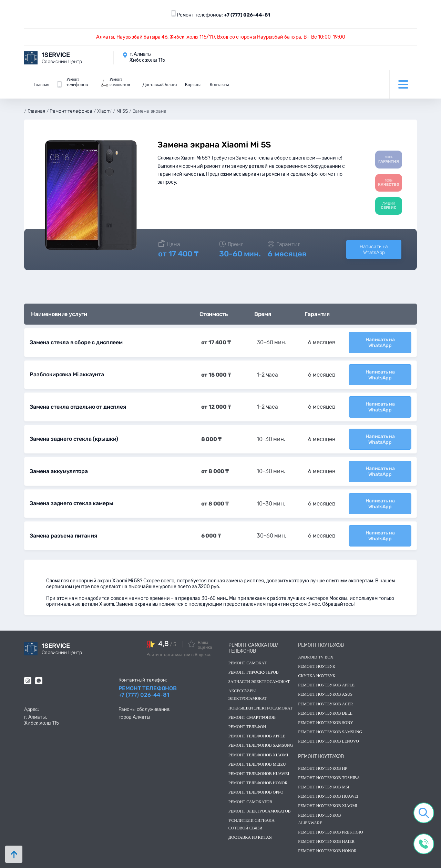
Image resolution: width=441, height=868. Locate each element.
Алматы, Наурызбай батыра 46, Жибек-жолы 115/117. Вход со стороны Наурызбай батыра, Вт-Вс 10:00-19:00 (221, 37)
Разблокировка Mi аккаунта (66, 367)
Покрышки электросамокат (260, 694)
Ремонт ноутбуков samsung (330, 718)
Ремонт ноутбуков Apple (326, 671)
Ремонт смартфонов (252, 704)
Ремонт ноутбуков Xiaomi (328, 792)
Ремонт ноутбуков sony (326, 709)
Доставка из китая (250, 824)
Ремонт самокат (248, 649)
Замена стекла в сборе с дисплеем (76, 336)
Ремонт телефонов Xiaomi (258, 741)
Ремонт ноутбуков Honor (327, 837)
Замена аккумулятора (58, 461)
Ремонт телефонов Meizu (257, 750)
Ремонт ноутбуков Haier (326, 828)
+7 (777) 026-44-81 (247, 15)
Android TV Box (316, 643)
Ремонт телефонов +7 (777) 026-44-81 (148, 678)
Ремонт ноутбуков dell (325, 699)
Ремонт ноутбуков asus (325, 681)
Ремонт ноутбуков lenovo (328, 727)
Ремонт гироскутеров (254, 658)
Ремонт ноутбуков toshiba (329, 764)
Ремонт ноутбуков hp (323, 755)
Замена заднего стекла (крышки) (72, 430)
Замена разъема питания (63, 523)
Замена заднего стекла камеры (71, 492)
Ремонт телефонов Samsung (261, 732)
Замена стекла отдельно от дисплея (77, 399)
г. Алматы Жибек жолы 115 (147, 57)
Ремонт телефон (247, 713)
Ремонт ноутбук (317, 653)
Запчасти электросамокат (259, 668)
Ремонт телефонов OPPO (256, 778)
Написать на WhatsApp (374, 244)
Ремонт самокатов (250, 788)
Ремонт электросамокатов (260, 797)
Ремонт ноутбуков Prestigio (331, 818)
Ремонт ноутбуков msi (324, 773)
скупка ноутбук (317, 662)
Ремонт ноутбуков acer (325, 690)
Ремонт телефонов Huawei (259, 760)
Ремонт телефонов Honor (258, 769)
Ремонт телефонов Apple (257, 722)
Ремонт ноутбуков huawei (328, 783)
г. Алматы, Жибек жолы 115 (42, 706)
